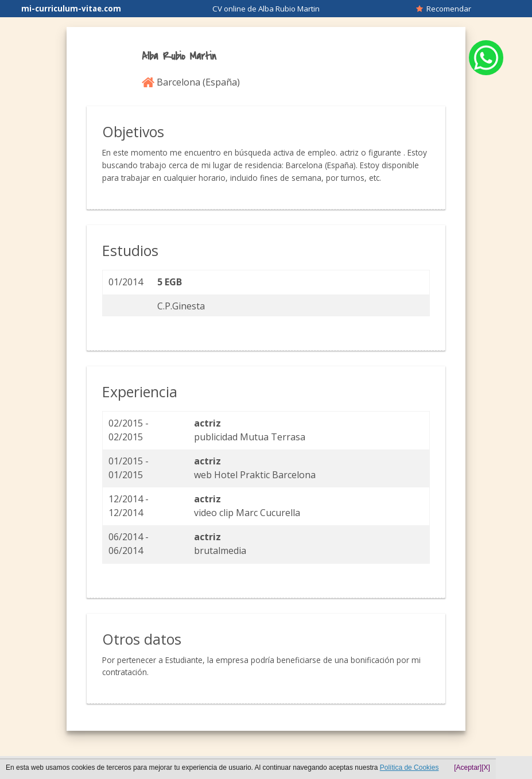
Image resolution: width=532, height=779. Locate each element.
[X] (486, 768)
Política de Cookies (409, 768)
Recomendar (444, 9)
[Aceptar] (468, 768)
